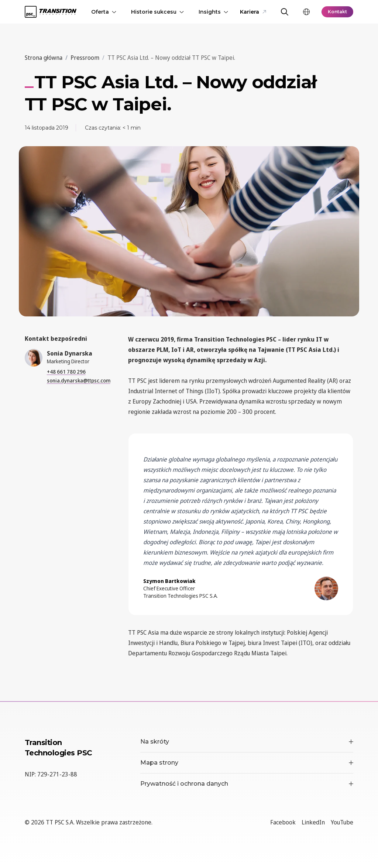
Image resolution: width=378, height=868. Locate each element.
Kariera (253, 12)
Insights (213, 12)
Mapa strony (247, 763)
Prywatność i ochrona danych (247, 784)
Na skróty (247, 742)
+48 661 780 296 (66, 372)
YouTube (342, 822)
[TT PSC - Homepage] (51, 12)
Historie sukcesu (157, 12)
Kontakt (337, 12)
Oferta (104, 12)
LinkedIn (313, 822)
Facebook (283, 822)
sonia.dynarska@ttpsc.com (79, 380)
